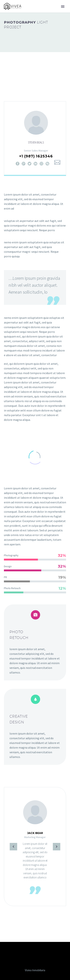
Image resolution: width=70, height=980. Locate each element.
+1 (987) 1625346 (36, 156)
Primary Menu (63, 7)
